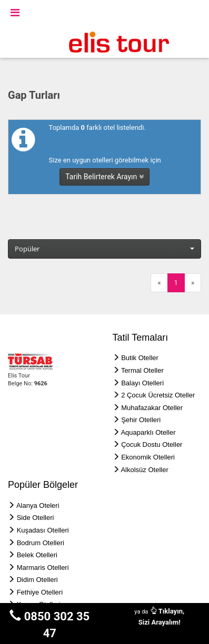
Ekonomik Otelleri (148, 457)
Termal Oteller (142, 370)
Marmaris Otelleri (43, 568)
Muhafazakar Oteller (152, 408)
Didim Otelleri (37, 580)
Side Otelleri (36, 518)
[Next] (193, 283)
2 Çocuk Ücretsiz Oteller (158, 395)
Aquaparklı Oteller (148, 432)
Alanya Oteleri (38, 505)
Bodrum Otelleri (41, 543)
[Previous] (159, 283)
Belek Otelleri (37, 555)
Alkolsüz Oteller (144, 470)
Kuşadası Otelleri (43, 530)
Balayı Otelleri (142, 383)
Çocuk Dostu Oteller (152, 444)
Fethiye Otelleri (40, 592)
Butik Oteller (140, 358)
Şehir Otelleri (141, 420)
